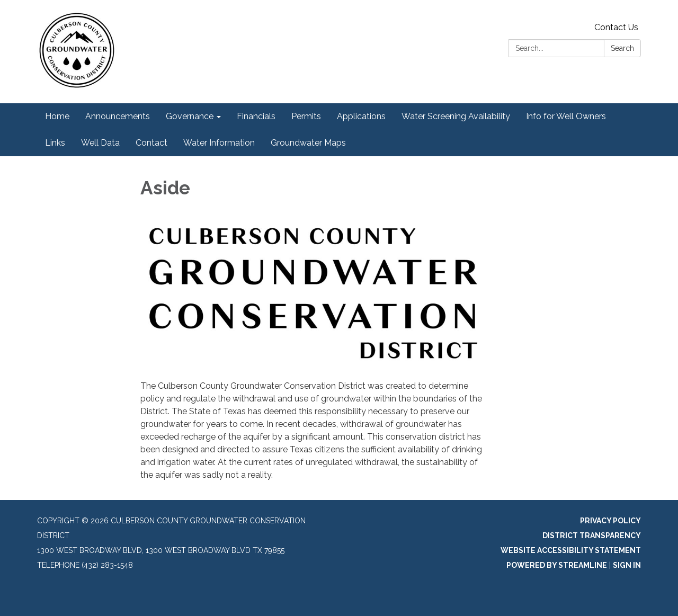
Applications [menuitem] (361, 116)
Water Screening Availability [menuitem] (456, 116)
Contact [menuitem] (151, 143)
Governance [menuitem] (190, 116)
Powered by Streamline (557, 565)
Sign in (627, 565)
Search (622, 48)
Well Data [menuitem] (100, 143)
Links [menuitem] (55, 143)
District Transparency (592, 535)
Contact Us (616, 27)
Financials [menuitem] (256, 116)
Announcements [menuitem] (118, 116)
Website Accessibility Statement (571, 550)
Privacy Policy (610, 521)
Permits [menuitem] (306, 116)
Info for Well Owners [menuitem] (566, 116)
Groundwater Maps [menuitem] (308, 143)
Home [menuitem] (57, 116)
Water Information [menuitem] (219, 143)
